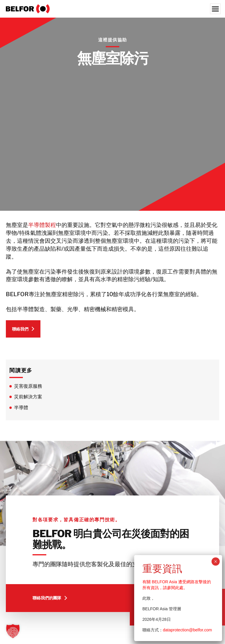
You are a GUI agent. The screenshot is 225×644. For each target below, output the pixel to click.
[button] (13, 631)
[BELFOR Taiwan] (112, 9)
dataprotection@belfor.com (187, 630)
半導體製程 (42, 225)
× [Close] (215, 562)
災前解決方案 (28, 397)
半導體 (21, 408)
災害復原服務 (28, 386)
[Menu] (215, 9)
